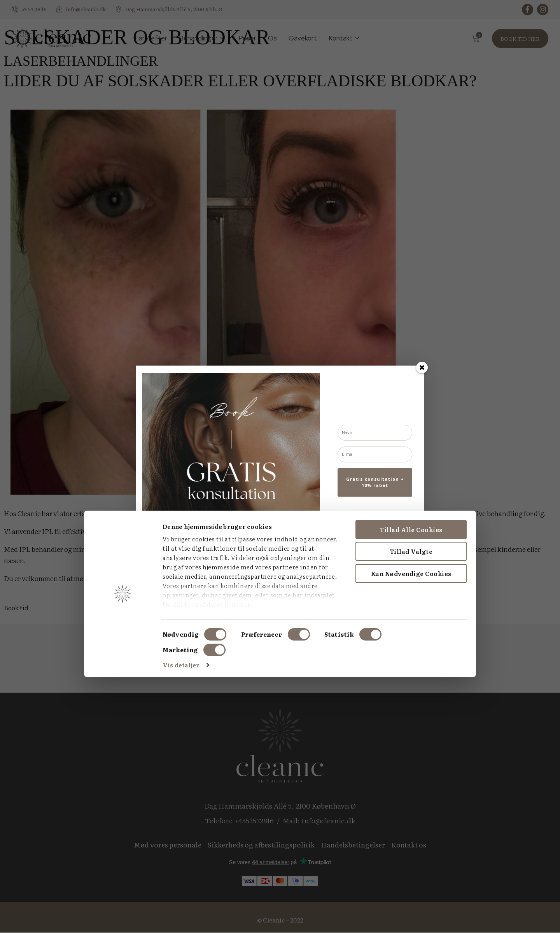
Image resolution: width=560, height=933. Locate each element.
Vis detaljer (99, 921)
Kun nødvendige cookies (329, 829)
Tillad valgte (329, 808)
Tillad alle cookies (329, 785)
